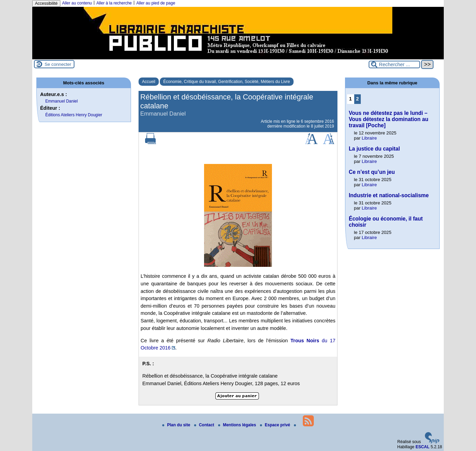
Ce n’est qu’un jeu (372, 172)
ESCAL (423, 447)
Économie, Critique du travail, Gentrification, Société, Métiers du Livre (227, 82)
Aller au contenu (77, 3)
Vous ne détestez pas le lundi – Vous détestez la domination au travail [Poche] (389, 119)
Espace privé (276, 425)
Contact (205, 425)
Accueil (149, 82)
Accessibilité (46, 3)
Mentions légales (238, 425)
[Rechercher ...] (394, 64)
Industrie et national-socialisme (389, 195)
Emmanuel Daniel (62, 101)
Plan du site (177, 425)
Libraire (369, 138)
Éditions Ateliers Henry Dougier (74, 115)
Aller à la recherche (114, 3)
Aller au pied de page (156, 3)
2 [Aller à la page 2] (357, 99)
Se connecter (58, 64)
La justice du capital (374, 149)
